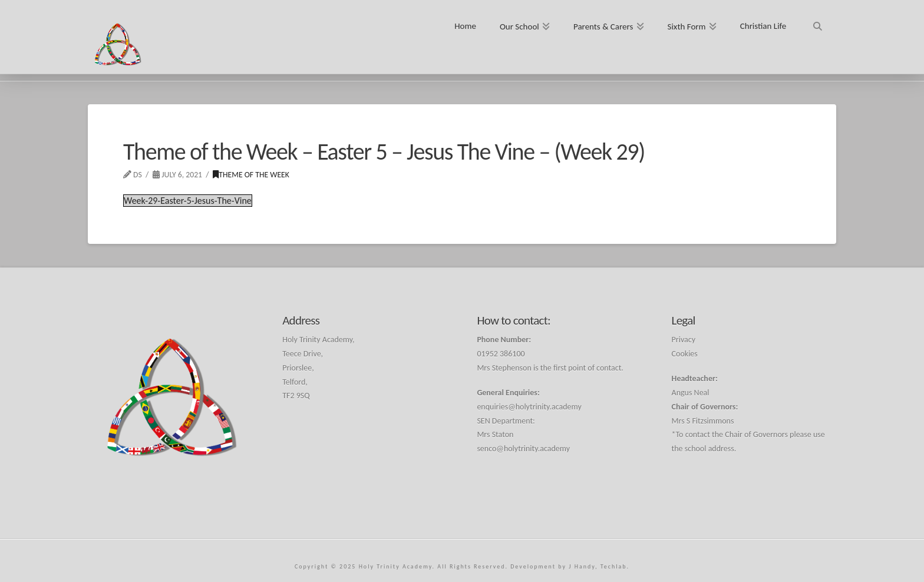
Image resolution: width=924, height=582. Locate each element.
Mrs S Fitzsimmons (703, 421)
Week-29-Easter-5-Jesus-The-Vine (188, 201)
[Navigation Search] (817, 22)
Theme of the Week (251, 175)
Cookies (685, 354)
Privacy (684, 340)
